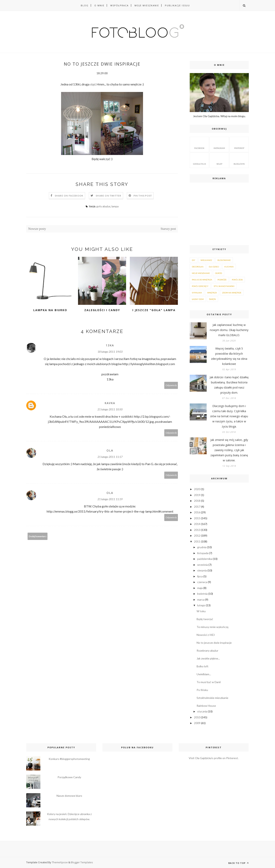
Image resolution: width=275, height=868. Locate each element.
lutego (201, 605)
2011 (197, 541)
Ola (110, 450)
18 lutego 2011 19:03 (110, 352)
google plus (199, 160)
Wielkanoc (206, 260)
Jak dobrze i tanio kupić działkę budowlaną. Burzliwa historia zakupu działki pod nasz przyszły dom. (229, 385)
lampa (115, 206)
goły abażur (103, 206)
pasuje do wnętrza (202, 280)
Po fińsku (202, 690)
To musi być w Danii (209, 682)
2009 (197, 723)
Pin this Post (143, 196)
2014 (197, 524)
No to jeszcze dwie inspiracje (214, 643)
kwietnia (202, 594)
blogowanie (224, 260)
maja (200, 588)
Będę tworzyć (205, 619)
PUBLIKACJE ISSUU (177, 5)
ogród (219, 273)
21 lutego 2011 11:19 (110, 499)
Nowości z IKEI (206, 635)
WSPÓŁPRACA (119, 5)
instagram (219, 144)
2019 (197, 495)
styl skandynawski (224, 286)
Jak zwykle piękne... (208, 658)
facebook (199, 144)
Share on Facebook (69, 196)
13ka (110, 345)
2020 (197, 489)
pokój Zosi (237, 280)
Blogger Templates (82, 862)
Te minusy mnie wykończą (212, 627)
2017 (197, 507)
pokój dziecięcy (200, 286)
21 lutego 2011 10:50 (110, 409)
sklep (219, 160)
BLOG (85, 5)
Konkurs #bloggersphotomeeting (69, 759)
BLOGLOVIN (239, 160)
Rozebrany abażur (207, 651)
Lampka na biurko (50, 310)
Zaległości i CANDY (102, 310)
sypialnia (197, 293)
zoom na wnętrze (232, 293)
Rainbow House (206, 706)
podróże (222, 280)
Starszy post (168, 229)
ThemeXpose (60, 862)
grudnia (202, 547)
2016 (197, 512)
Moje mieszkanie (147, 5)
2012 (197, 536)
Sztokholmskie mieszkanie (212, 698)
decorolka (198, 267)
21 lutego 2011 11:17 (110, 457)
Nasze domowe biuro (69, 796)
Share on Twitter (108, 196)
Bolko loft (203, 666)
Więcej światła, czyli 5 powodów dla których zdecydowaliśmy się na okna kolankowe (229, 356)
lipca (200, 576)
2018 (197, 501)
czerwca (202, 582)
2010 (197, 717)
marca (201, 600)
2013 (197, 530)
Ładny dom (198, 299)
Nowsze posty (37, 229)
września (203, 565)
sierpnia (202, 570)
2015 (197, 518)
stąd (93, 84)
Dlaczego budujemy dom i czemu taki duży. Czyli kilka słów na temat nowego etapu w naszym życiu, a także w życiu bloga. (229, 416)
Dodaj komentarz (38, 536)
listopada (203, 553)
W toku (201, 611)
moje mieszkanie (201, 273)
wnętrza (212, 293)
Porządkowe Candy (69, 777)
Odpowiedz (171, 385)
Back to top (239, 863)
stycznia (202, 711)
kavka (110, 403)
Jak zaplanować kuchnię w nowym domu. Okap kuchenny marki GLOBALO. (229, 330)
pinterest (239, 144)
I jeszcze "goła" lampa (154, 310)
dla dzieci (214, 267)
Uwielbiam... (204, 674)
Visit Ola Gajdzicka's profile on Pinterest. (214, 758)
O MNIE (99, 5)
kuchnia (229, 267)
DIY (194, 260)
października (205, 559)
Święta (212, 299)
